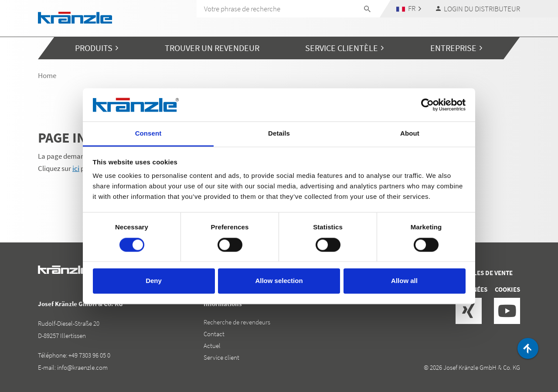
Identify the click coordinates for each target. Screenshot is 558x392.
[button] (409, 9)
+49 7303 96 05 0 (89, 355)
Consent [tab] (148, 134)
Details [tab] (279, 134)
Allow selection (279, 281)
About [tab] (410, 134)
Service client (221, 357)
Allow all (404, 281)
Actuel (212, 346)
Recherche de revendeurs (237, 322)
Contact (214, 334)
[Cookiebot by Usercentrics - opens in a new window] (427, 105)
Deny (154, 281)
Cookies (507, 289)
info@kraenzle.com (82, 367)
